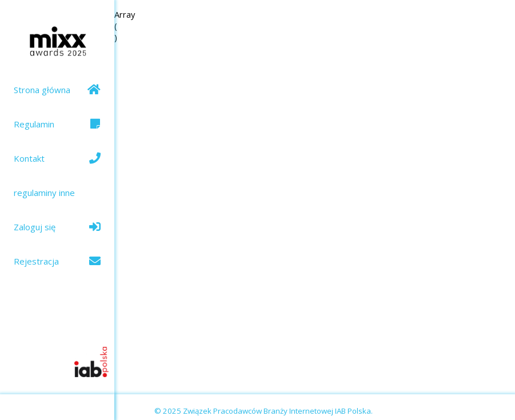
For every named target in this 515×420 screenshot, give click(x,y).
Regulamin (57, 124)
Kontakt (57, 158)
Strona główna (57, 90)
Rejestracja (57, 261)
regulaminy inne (44, 193)
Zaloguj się (57, 227)
